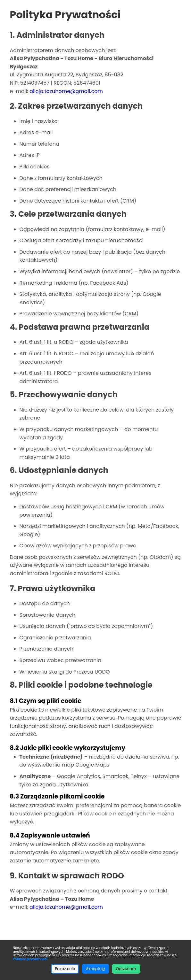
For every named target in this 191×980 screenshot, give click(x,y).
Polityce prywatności (30, 959)
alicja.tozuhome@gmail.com (66, 91)
